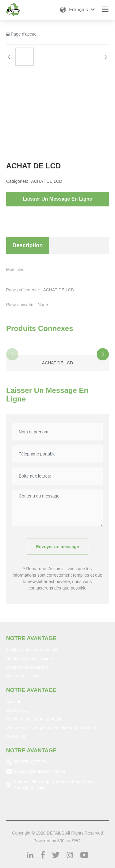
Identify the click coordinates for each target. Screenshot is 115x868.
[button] (103, 354)
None (43, 305)
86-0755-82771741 (32, 762)
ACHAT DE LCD (47, 181)
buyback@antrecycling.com (40, 771)
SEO (76, 841)
